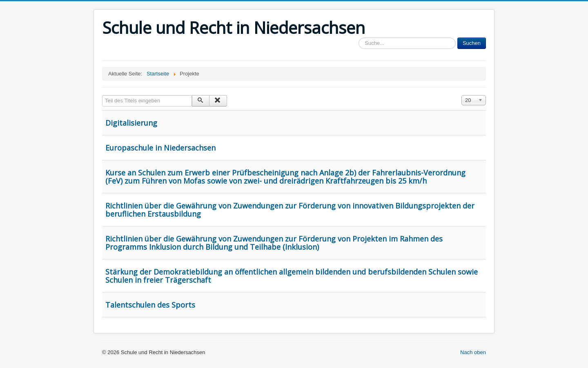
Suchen (472, 43)
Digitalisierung (131, 123)
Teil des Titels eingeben (102, 95)
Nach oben (473, 352)
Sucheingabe (359, 38)
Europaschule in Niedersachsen (160, 148)
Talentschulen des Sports (150, 305)
